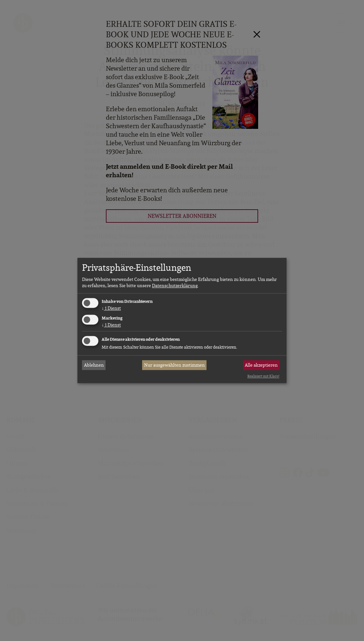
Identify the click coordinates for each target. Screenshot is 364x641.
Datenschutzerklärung (175, 286)
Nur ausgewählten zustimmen (174, 365)
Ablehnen (94, 365)
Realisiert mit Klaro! (263, 376)
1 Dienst (111, 308)
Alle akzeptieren (261, 365)
